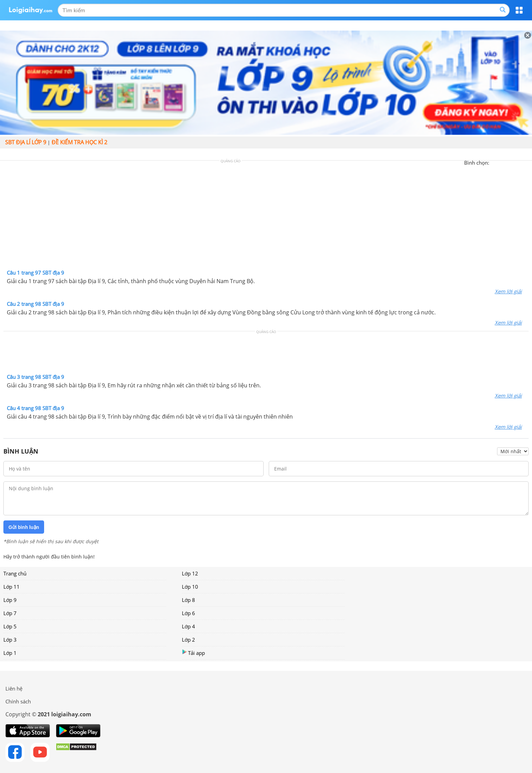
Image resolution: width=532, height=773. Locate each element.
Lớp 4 (188, 626)
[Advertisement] (266, 217)
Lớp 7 (10, 613)
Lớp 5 (10, 626)
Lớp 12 (190, 573)
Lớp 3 (10, 640)
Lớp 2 (188, 640)
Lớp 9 (10, 600)
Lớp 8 (188, 600)
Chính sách (18, 701)
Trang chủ (15, 573)
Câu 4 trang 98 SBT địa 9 (35, 408)
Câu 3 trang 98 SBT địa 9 (35, 377)
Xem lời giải (508, 291)
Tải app (193, 653)
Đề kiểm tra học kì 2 (79, 142)
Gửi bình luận (24, 527)
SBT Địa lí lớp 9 (26, 142)
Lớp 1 (10, 653)
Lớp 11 (12, 587)
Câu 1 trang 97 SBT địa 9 (35, 273)
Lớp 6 (188, 613)
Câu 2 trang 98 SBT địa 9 (35, 304)
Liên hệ (14, 688)
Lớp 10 (190, 587)
